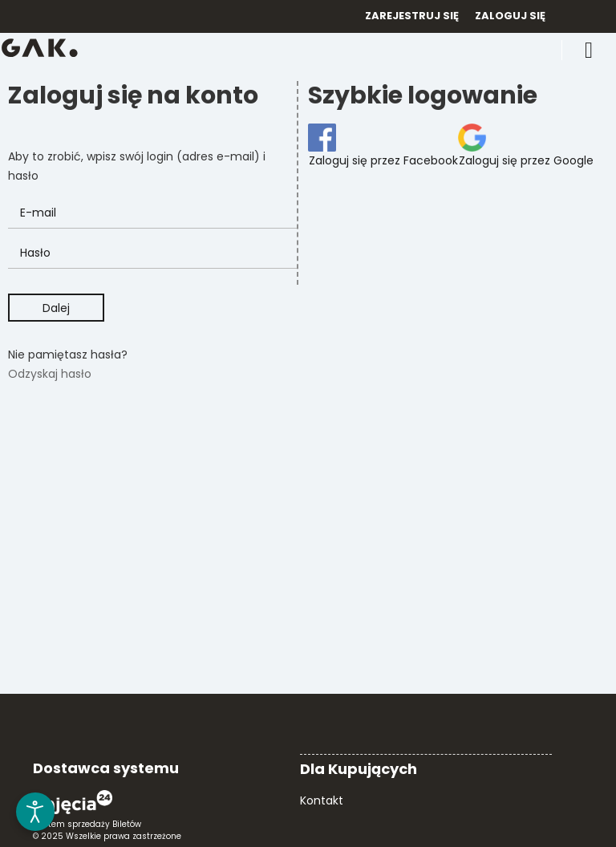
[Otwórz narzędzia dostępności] (35, 812)
